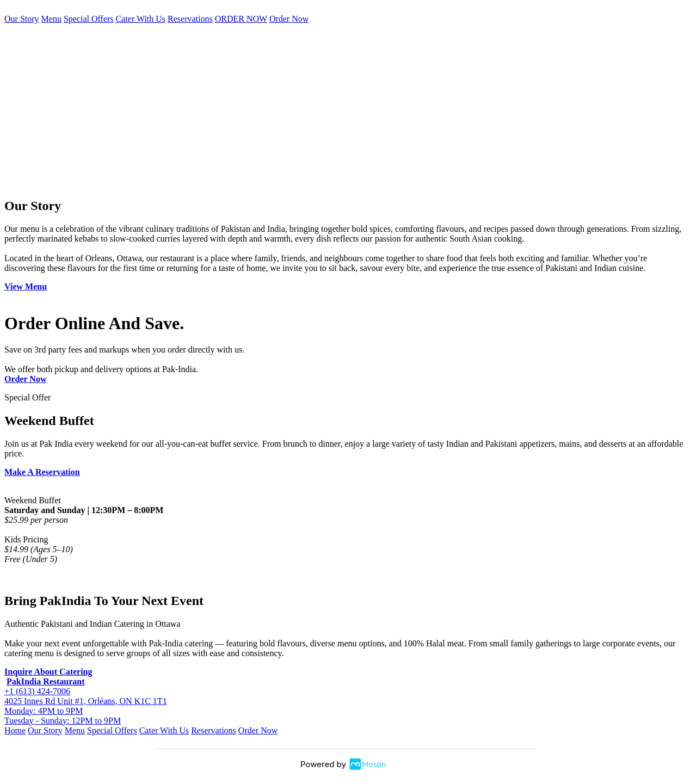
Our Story (22, 19)
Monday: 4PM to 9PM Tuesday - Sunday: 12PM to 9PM (63, 716)
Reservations (190, 19)
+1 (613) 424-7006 (37, 691)
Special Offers (89, 19)
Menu (51, 19)
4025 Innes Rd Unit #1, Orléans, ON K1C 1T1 (86, 701)
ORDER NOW (241, 19)
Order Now (289, 19)
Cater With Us (141, 19)
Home (15, 730)
